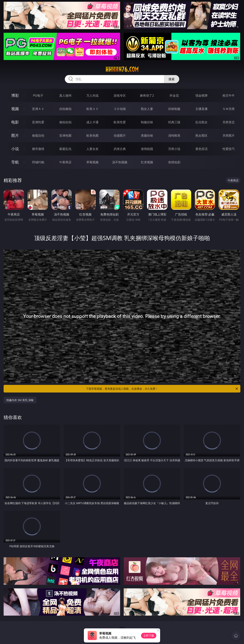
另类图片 (229, 135)
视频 (15, 109)
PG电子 (38, 95)
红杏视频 (147, 162)
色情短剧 (174, 162)
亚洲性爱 (38, 122)
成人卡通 (92, 122)
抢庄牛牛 (229, 95)
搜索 (172, 79)
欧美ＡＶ (92, 109)
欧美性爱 (120, 122)
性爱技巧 (229, 149)
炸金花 (174, 95)
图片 (15, 135)
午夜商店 (65, 162)
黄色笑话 (201, 149)
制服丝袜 (147, 122)
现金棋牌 (201, 95)
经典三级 (174, 122)
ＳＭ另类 (229, 109)
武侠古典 (120, 149)
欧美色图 (92, 135)
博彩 (15, 95)
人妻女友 (92, 149)
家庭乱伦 (65, 149)
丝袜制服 (174, 109)
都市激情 (38, 149)
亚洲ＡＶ (38, 109)
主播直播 (201, 109)
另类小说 (174, 149)
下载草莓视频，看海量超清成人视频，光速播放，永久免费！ (162, 389)
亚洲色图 (65, 135)
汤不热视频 (120, 162)
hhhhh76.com (122, 69)
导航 (15, 162)
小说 (15, 149)
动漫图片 (120, 135)
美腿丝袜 (147, 135)
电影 (15, 122)
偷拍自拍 (65, 122)
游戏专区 (120, 95)
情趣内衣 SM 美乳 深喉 (20, 400)
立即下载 (149, 636)
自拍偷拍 (65, 109)
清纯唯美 (174, 135)
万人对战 (92, 95)
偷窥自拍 (38, 135)
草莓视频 (92, 162)
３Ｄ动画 (120, 109)
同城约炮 (38, 162)
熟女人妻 (147, 109)
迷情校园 (147, 149)
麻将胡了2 (147, 95)
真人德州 (65, 95)
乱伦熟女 (201, 122)
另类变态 (229, 122)
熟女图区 (201, 135)
